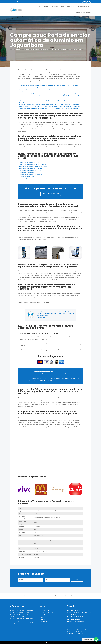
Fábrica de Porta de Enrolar (31, 596)
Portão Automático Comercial (27, 173)
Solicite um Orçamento (51, 194)
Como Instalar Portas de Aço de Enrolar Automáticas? (54, 596)
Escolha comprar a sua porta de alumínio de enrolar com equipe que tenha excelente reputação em (49, 104)
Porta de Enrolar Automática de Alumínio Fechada (32, 164)
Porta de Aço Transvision (26, 179)
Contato (89, 596)
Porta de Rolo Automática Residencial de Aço (31, 168)
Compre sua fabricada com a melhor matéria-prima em (48, 108)
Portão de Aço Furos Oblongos (27, 177)
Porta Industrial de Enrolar (84, 7)
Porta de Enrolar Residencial (83, 13)
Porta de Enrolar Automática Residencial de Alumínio (33, 166)
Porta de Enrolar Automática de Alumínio (30, 162)
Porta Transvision (44, 7)
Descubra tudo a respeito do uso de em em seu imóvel (48, 94)
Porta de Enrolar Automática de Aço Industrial (31, 175)
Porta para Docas (71, 7)
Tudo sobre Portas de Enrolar (77, 596)
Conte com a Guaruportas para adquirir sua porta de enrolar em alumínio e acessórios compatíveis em (50, 106)
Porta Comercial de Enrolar (57, 7)
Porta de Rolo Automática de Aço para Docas (31, 171)
